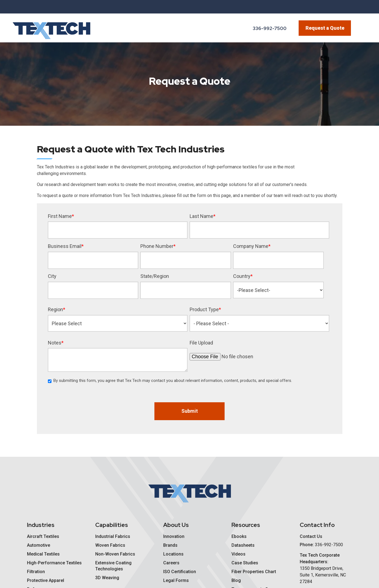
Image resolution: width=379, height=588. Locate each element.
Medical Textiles (43, 554)
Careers (171, 563)
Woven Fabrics (110, 545)
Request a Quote (325, 28)
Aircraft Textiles (43, 536)
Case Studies (245, 563)
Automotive (39, 545)
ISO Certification (180, 572)
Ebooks (239, 536)
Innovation (174, 536)
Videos (238, 554)
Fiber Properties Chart (254, 572)
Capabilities (112, 525)
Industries (41, 525)
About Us (176, 525)
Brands (170, 545)
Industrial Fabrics (113, 536)
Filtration (36, 572)
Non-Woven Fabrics (115, 554)
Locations (173, 554)
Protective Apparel (46, 580)
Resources (246, 525)
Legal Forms (176, 580)
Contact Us (311, 536)
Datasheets (243, 545)
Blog (236, 580)
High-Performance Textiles (54, 563)
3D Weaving (107, 578)
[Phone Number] (267, 29)
